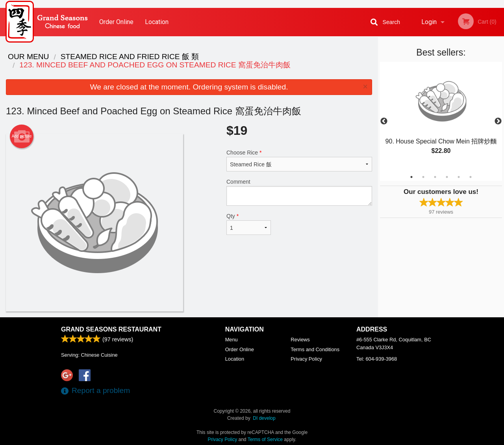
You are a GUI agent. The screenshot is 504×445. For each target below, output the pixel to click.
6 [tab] (471, 177)
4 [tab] (447, 177)
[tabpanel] (441, 117)
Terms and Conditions (315, 349)
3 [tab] (435, 177)
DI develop (264, 418)
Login (429, 22)
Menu (232, 340)
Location (157, 22)
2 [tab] (423, 177)
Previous (384, 121)
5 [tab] (459, 177)
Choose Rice (299, 160)
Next (498, 121)
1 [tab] (411, 177)
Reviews (300, 340)
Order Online (116, 22)
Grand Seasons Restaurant (111, 329)
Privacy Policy (306, 359)
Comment (299, 192)
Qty (249, 224)
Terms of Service (265, 439)
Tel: (377, 359)
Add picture (22, 136)
